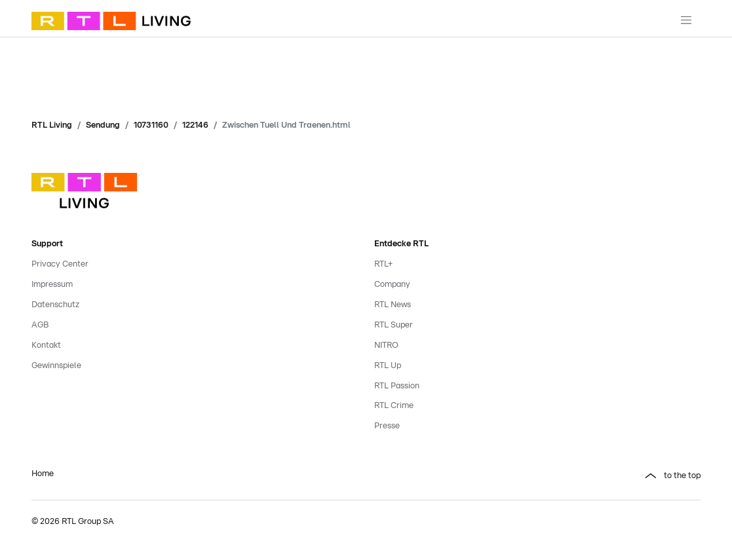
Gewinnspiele (56, 366)
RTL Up (388, 366)
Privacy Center (60, 264)
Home (43, 474)
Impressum (52, 285)
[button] (538, 476)
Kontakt (46, 345)
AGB (40, 325)
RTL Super (394, 325)
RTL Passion (397, 386)
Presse (387, 426)
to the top (682, 476)
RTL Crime (394, 406)
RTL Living (52, 125)
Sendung (103, 125)
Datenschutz (55, 305)
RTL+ (383, 264)
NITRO (386, 345)
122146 (195, 125)
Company (392, 285)
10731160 (151, 125)
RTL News (393, 305)
